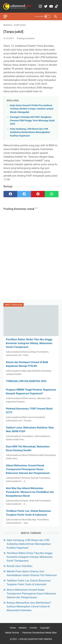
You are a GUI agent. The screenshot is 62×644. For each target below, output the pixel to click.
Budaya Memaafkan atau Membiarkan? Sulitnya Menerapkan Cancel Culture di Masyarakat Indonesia (29, 606)
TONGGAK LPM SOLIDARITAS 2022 (26, 381)
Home (13, 628)
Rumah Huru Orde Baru (20, 566)
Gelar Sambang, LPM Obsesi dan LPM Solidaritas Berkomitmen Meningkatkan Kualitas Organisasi (30, 132)
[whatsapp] (52, 194)
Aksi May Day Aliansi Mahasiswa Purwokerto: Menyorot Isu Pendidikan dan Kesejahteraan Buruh (30, 492)
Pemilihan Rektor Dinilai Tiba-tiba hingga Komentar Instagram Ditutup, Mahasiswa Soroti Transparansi (29, 343)
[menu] (7, 16)
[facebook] (10, 194)
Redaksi (23, 628)
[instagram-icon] (40, 6)
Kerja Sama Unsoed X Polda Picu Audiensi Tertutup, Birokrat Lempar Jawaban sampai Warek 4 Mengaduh (32, 109)
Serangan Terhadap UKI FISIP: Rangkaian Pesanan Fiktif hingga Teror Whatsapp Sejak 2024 (32, 120)
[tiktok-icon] (56, 6)
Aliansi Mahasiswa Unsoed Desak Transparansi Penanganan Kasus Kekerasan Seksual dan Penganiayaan (28, 469)
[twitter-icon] (46, 6)
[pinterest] (38, 194)
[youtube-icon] (51, 6)
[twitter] (24, 194)
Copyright (45, 628)
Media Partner (12, 633)
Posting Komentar (26, 38)
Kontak (33, 628)
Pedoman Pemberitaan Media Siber (40, 633)
